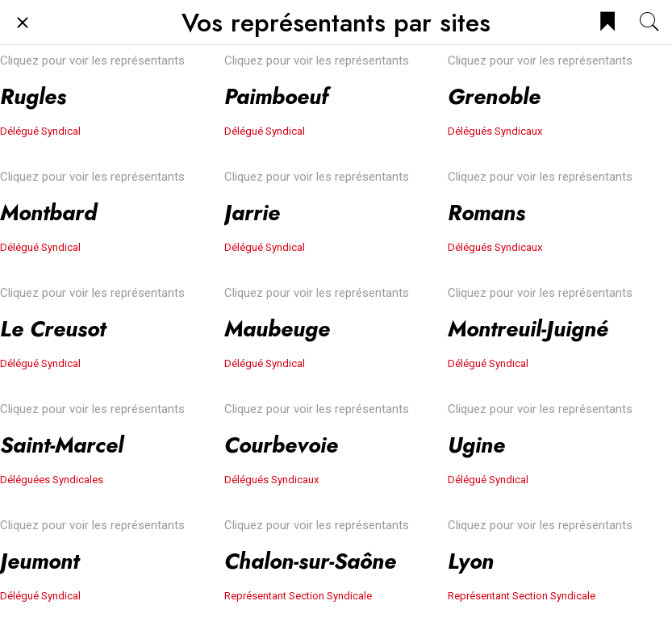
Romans (486, 213)
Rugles (33, 96)
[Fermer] (23, 23)
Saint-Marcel (62, 445)
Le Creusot (53, 329)
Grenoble (494, 96)
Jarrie (252, 213)
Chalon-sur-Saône (310, 561)
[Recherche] (649, 23)
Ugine (476, 445)
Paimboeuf (276, 96)
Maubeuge (277, 329)
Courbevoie (281, 445)
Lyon (471, 561)
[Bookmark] (607, 23)
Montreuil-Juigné (528, 329)
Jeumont (40, 561)
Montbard (48, 213)
